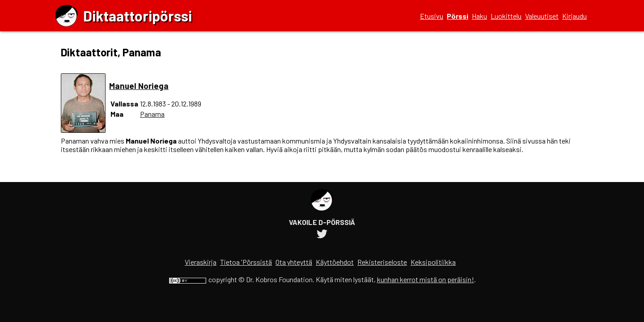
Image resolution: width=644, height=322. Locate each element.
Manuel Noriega (139, 86)
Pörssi (458, 16)
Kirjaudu (574, 16)
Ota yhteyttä (294, 262)
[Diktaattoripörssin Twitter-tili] (322, 235)
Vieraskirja (201, 262)
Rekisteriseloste (382, 262)
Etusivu (432, 16)
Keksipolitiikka (433, 262)
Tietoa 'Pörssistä (246, 262)
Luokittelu (506, 16)
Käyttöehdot (335, 262)
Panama (152, 114)
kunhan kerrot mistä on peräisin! (426, 279)
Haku (479, 16)
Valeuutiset (542, 16)
